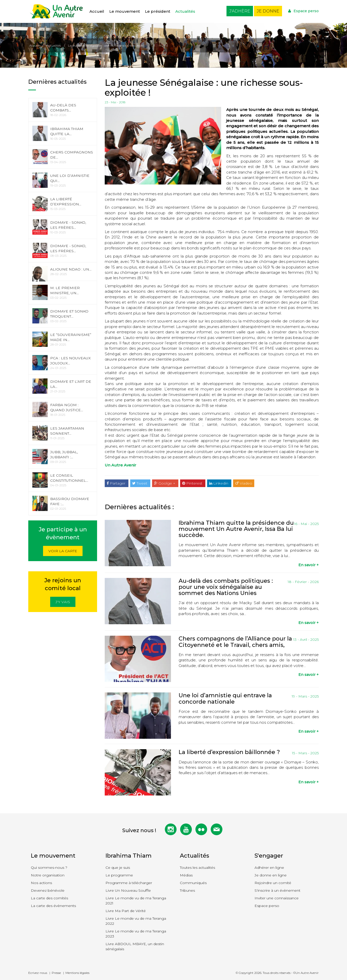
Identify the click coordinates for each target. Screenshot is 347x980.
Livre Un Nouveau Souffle (128, 890)
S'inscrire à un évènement (277, 890)
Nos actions (41, 883)
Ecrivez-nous (38, 973)
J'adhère (240, 11)
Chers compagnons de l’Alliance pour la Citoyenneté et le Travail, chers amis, (235, 642)
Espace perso (303, 11)
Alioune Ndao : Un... (71, 269)
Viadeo (244, 483)
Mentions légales (77, 973)
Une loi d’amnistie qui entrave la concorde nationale (225, 698)
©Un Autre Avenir (306, 973)
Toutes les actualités (197, 868)
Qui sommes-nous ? (49, 868)
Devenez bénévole (48, 890)
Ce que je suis (118, 868)
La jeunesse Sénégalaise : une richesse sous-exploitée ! (106, 45)
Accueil (97, 11)
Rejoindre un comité (273, 883)
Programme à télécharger (129, 883)
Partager (117, 483)
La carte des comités (49, 898)
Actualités (185, 11)
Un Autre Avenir (121, 465)
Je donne (268, 11)
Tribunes (187, 890)
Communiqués (193, 883)
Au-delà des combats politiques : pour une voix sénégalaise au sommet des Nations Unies (226, 587)
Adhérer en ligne (269, 868)
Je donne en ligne (271, 875)
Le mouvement (125, 11)
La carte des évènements (53, 906)
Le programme (119, 875)
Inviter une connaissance (277, 898)
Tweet (140, 483)
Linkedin (219, 483)
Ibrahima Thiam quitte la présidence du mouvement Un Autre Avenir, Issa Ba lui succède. (236, 529)
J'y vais (63, 602)
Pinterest (193, 483)
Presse (56, 973)
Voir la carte (63, 551)
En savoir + (309, 565)
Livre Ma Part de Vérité (126, 911)
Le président (158, 11)
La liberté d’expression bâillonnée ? (229, 752)
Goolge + (165, 483)
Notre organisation (48, 875)
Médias (186, 875)
